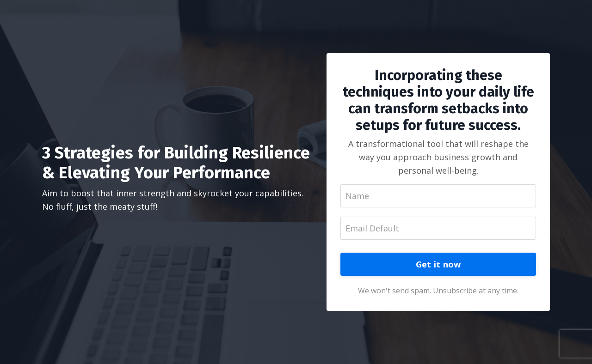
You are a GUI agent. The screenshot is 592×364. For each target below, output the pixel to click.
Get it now (438, 264)
